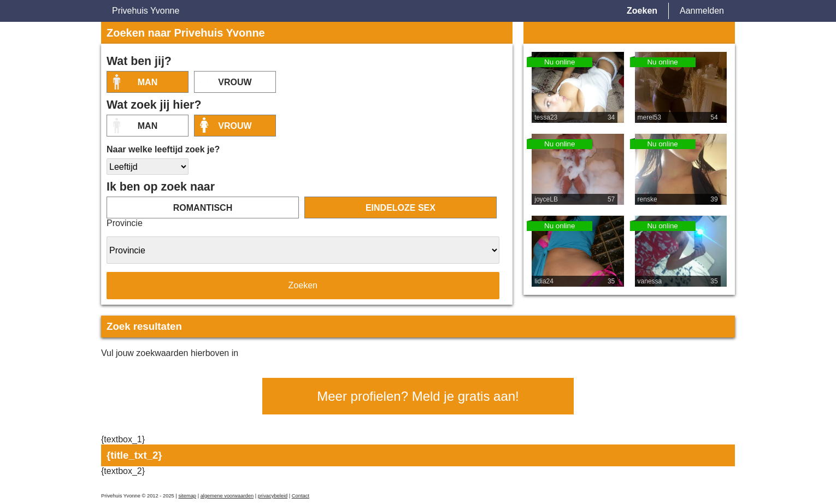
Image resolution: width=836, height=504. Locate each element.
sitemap (187, 496)
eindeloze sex (401, 208)
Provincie (125, 223)
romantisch (203, 208)
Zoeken (642, 11)
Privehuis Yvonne (146, 11)
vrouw (235, 82)
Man (148, 82)
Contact (301, 496)
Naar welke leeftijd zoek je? (163, 149)
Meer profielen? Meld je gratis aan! (418, 396)
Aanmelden (702, 11)
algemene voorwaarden (227, 496)
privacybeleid (273, 496)
